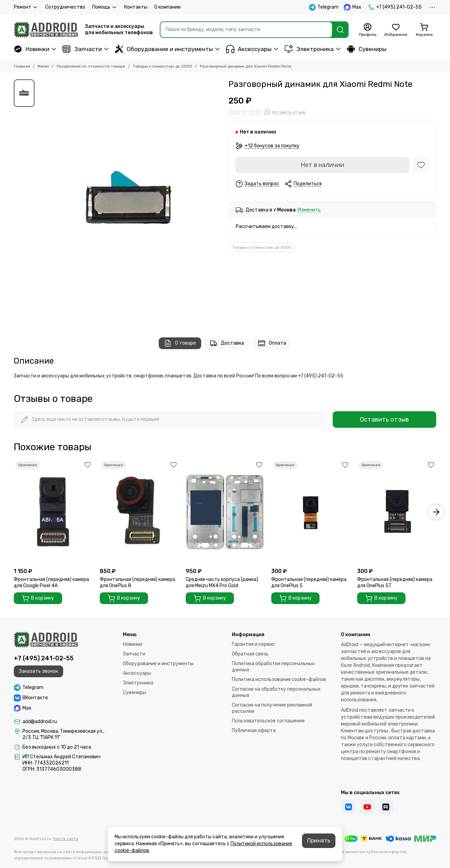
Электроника (309, 49)
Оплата (272, 343)
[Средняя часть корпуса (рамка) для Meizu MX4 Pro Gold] (225, 512)
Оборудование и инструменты (164, 49)
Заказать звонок (38, 671)
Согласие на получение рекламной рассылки (272, 708)
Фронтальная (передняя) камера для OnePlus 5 (309, 583)
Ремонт (26, 7)
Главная (22, 66)
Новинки (32, 49)
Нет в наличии (322, 165)
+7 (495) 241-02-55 (395, 7)
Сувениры (367, 49)
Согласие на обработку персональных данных (276, 692)
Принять (319, 841)
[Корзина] (424, 30)
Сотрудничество (65, 7)
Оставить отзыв (384, 420)
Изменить (309, 210)
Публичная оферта (254, 731)
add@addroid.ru (40, 722)
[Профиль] (368, 30)
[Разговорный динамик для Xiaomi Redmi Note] (130, 201)
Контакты (136, 7)
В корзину (38, 598)
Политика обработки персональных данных (273, 667)
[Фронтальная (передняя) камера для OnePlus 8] (139, 512)
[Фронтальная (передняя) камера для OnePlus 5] (311, 512)
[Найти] (340, 30)
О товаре (180, 343)
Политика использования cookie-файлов (279, 679)
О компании (167, 7)
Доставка (227, 343)
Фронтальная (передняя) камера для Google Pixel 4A (51, 583)
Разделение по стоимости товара (91, 66)
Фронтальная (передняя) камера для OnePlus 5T (395, 583)
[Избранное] (396, 30)
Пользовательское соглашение (268, 721)
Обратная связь (250, 654)
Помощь (105, 7)
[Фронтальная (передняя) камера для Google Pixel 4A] (53, 512)
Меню (43, 66)
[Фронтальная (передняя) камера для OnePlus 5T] (397, 512)
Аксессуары (249, 49)
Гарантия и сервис (253, 644)
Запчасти (82, 49)
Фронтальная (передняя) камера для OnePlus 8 (137, 583)
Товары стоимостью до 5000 (163, 66)
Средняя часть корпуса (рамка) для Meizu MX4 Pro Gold (222, 583)
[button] (436, 512)
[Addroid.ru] (46, 30)
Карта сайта (66, 839)
